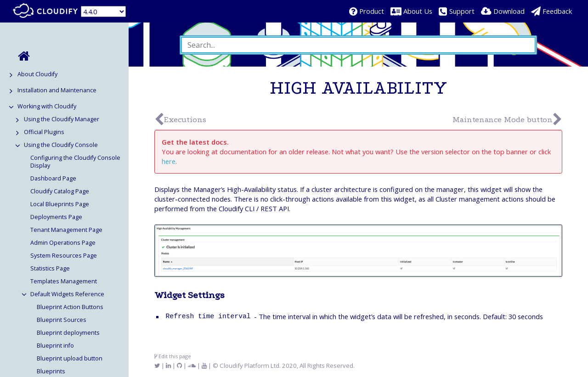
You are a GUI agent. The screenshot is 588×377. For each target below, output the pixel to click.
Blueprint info (55, 346)
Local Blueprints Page (60, 204)
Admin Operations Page (63, 243)
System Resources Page (64, 256)
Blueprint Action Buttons (70, 307)
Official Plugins (44, 132)
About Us (418, 11)
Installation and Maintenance (57, 90)
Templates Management (64, 281)
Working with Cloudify (47, 106)
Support (462, 11)
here (169, 161)
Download (509, 11)
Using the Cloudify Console (61, 145)
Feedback (557, 11)
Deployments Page (56, 217)
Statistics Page (50, 268)
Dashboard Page (53, 178)
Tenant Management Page (66, 230)
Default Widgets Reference (67, 294)
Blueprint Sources (62, 320)
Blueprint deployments (68, 333)
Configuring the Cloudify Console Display (75, 162)
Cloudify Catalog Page (60, 191)
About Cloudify (37, 74)
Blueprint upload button (70, 358)
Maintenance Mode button (503, 120)
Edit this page (173, 356)
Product (372, 11)
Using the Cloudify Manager (62, 119)
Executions (185, 120)
